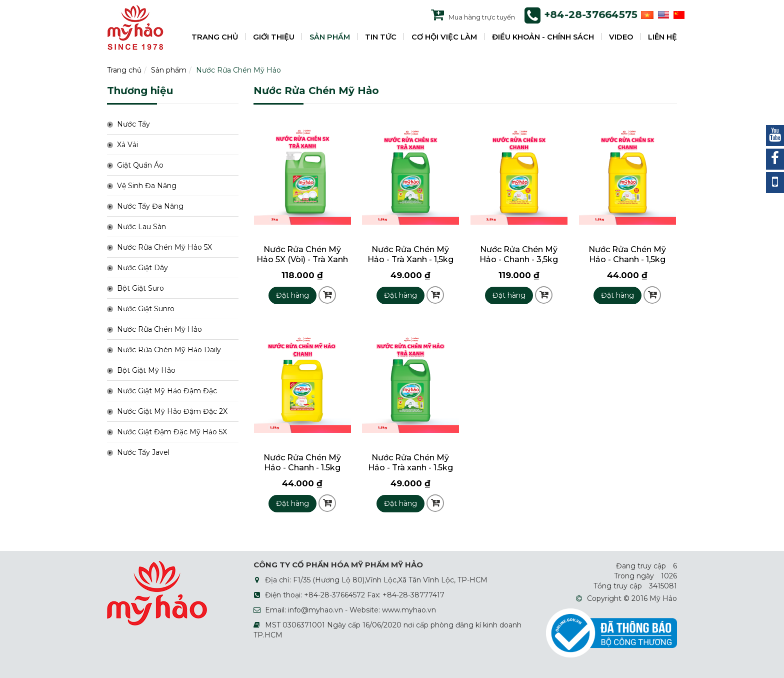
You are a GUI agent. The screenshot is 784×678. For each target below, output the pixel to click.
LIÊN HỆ (662, 37)
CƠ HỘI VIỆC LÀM (444, 37)
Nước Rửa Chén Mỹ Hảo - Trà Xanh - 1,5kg (410, 254)
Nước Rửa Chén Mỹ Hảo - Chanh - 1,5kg (627, 254)
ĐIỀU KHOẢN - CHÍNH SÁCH (543, 37)
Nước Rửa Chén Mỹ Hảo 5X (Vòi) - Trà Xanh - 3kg (302, 259)
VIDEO (621, 37)
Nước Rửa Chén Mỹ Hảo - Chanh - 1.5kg (302, 463)
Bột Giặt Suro (140, 288)
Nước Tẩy (133, 124)
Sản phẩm (169, 70)
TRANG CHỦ (215, 37)
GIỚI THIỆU (274, 37)
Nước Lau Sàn (141, 227)
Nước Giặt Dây (142, 268)
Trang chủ (124, 70)
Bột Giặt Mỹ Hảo (146, 370)
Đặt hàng (292, 295)
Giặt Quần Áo (140, 165)
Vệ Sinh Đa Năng (147, 186)
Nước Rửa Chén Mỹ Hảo (238, 70)
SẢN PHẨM (330, 37)
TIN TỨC (381, 37)
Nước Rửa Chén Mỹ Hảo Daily (169, 350)
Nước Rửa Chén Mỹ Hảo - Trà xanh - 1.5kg (410, 463)
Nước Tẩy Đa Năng (150, 206)
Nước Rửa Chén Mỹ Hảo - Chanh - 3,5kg (519, 254)
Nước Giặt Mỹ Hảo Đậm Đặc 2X (172, 411)
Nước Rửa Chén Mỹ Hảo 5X (164, 247)
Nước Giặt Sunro (146, 309)
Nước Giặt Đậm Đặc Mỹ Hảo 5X (172, 432)
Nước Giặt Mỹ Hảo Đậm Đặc (167, 391)
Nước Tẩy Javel (143, 452)
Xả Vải (127, 145)
